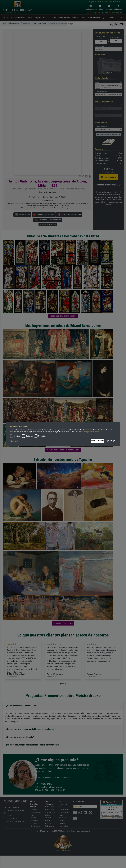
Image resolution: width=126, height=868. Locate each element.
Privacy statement (89, 432)
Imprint (97, 432)
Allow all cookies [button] (96, 441)
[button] (15, 441)
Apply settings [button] (110, 441)
